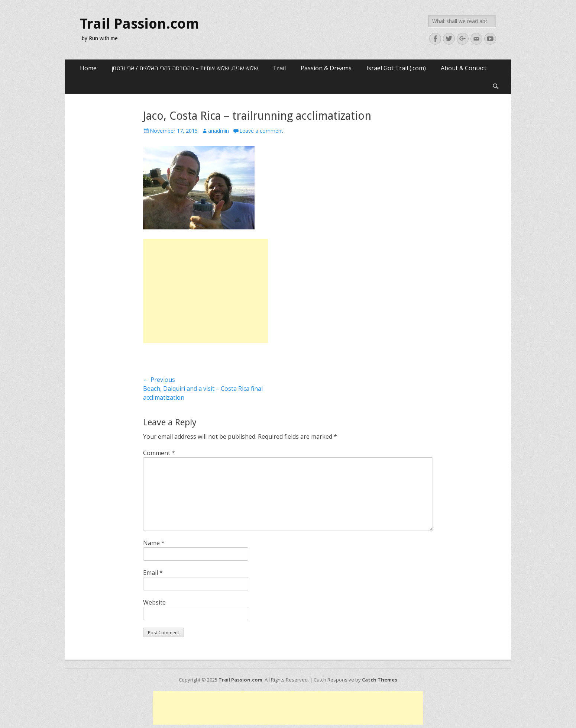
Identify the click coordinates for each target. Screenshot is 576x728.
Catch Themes (380, 680)
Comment (159, 453)
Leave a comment (261, 131)
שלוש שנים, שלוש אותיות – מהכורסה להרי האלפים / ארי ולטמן (185, 68)
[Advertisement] (206, 291)
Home (88, 68)
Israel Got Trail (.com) (396, 68)
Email (153, 573)
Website (154, 602)
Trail (279, 68)
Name (154, 543)
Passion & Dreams (326, 68)
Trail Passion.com (140, 24)
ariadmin (219, 131)
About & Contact (464, 68)
